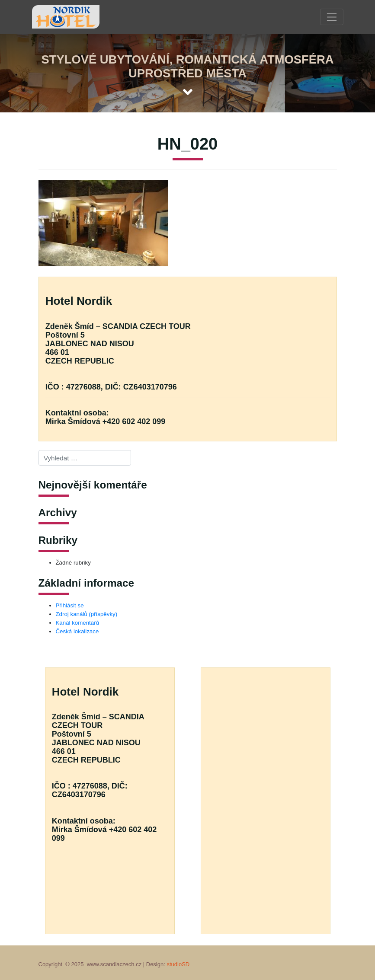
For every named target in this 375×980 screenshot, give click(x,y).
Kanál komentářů (78, 623)
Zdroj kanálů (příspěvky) (87, 614)
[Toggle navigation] (332, 17)
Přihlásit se (70, 605)
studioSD (178, 964)
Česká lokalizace (77, 631)
